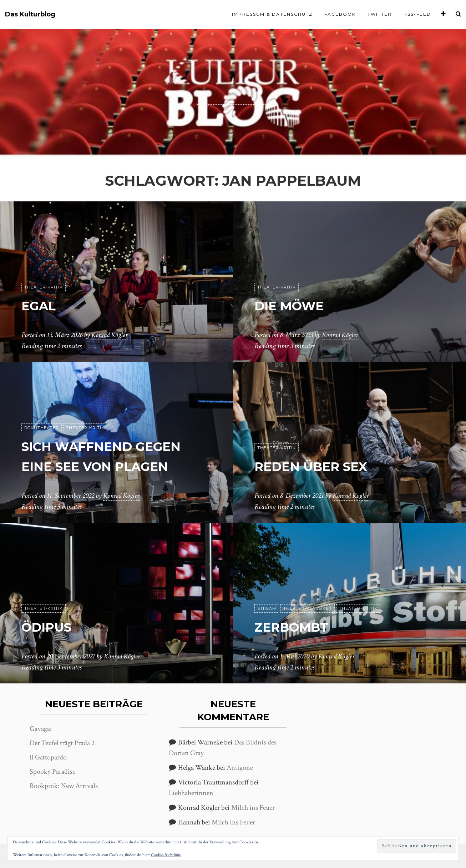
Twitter (380, 14)
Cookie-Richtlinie (166, 855)
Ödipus (51, 627)
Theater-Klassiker (308, 609)
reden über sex (319, 466)
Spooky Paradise (52, 772)
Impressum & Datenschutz (272, 14)
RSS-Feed (417, 14)
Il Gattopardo (48, 757)
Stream (267, 609)
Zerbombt (297, 627)
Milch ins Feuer (253, 808)
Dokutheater (42, 428)
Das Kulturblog (30, 14)
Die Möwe (295, 305)
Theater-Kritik (44, 287)
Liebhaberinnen (191, 793)
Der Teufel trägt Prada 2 (62, 743)
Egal (42, 305)
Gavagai (41, 729)
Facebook (340, 14)
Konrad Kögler (111, 335)
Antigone (240, 768)
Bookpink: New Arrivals (64, 786)
